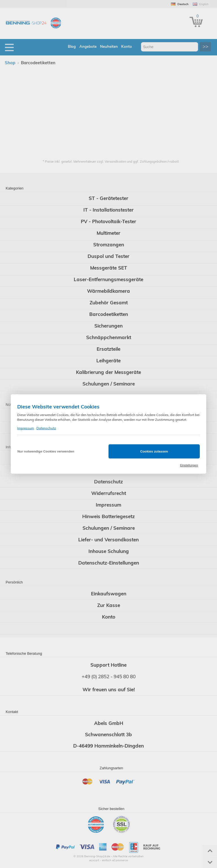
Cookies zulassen (154, 451)
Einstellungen (189, 465)
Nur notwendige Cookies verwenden (46, 451)
